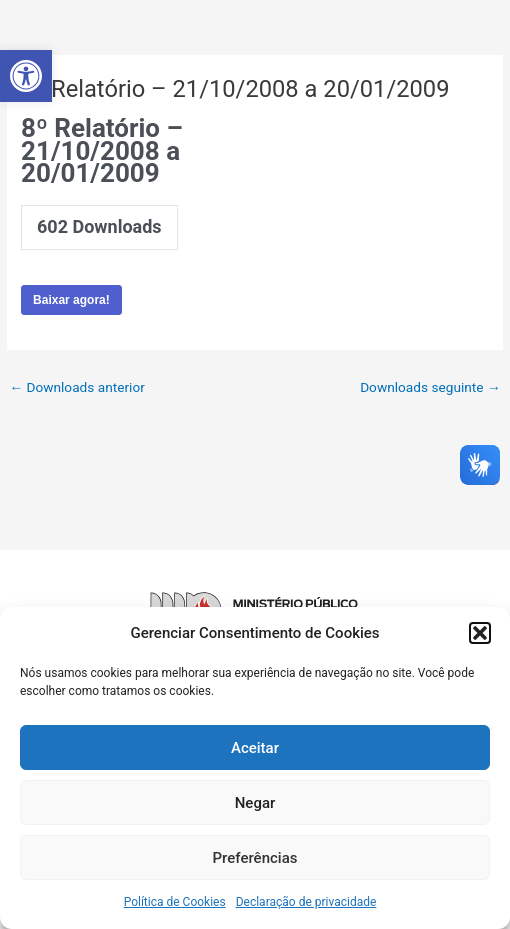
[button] (26, 76)
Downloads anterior (76, 387)
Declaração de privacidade (306, 902)
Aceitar (255, 748)
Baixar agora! (71, 300)
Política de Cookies (175, 902)
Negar (255, 803)
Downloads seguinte (430, 387)
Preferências (255, 858)
